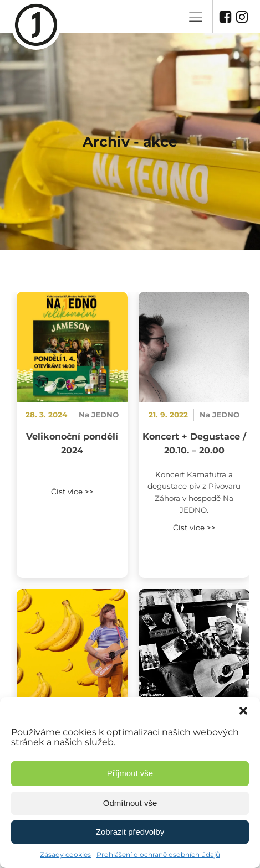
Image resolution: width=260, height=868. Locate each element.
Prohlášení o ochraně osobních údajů (158, 854)
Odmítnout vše (130, 803)
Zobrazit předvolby (130, 832)
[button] (243, 711)
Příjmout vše (130, 773)
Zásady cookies (65, 854)
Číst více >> (72, 492)
